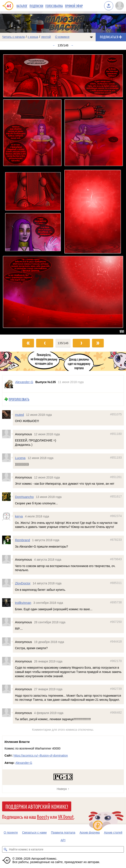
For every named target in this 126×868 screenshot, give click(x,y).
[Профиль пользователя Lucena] (7, 458)
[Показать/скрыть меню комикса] (91, 37)
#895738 (116, 602)
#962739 (116, 689)
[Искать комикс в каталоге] (5, 849)
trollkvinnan (23, 603)
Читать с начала (13, 37)
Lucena (20, 458)
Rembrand (22, 540)
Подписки (36, 6)
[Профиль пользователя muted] (7, 414)
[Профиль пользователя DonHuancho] (7, 497)
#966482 (116, 712)
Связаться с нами (34, 832)
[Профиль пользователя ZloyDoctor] (7, 583)
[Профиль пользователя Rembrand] (7, 540)
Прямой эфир (74, 6)
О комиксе (62, 37)
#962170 (116, 661)
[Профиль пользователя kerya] (7, 516)
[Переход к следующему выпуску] (63, 192)
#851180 (116, 434)
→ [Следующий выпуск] (72, 45)
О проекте (11, 832)
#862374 (116, 516)
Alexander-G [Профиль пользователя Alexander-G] (24, 382)
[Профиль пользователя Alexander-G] (9, 384)
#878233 (116, 540)
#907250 (116, 622)
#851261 (116, 477)
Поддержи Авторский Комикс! (37, 806)
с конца (33, 37)
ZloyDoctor (23, 583)
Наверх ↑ (63, 789)
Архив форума (90, 832)
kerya (19, 516)
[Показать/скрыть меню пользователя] (120, 6)
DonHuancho (24, 497)
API (63, 840)
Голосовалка (54, 6)
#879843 (116, 559)
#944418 (116, 641)
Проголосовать (19, 399)
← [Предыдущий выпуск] (54, 45)
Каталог (22, 6)
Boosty (43, 817)
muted (19, 414)
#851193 (116, 457)
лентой (46, 37)
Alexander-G (24, 763)
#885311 (116, 583)
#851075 (116, 414)
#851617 (116, 496)
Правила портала (63, 832)
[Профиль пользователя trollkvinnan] (7, 603)
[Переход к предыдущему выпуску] (16, 192)
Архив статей (113, 832)
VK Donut (66, 817)
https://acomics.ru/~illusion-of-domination (41, 755)
